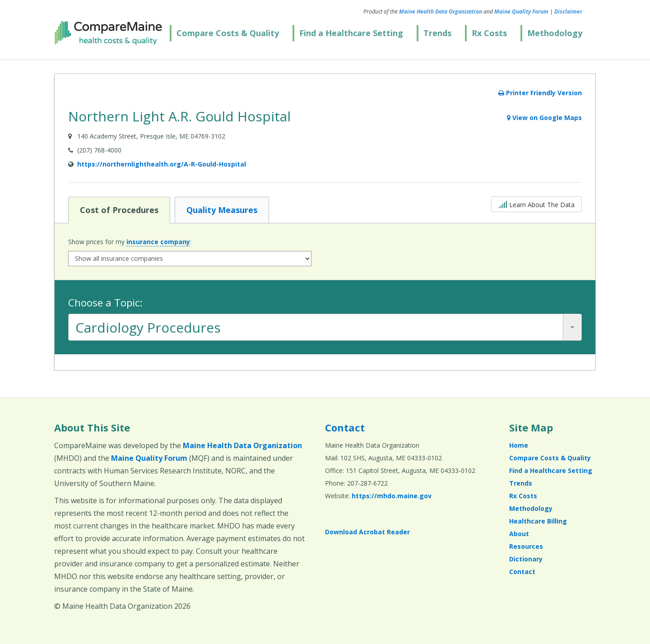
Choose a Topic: (105, 302)
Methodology (555, 33)
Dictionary (526, 559)
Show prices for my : (130, 242)
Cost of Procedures (119, 209)
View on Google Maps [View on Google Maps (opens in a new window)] (544, 118)
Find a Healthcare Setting (351, 33)
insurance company (158, 242)
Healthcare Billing (538, 521)
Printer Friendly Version (540, 93)
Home (519, 445)
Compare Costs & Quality (228, 33)
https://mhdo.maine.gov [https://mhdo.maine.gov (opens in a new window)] (392, 496)
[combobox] (325, 327)
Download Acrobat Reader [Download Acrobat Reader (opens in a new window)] (367, 532)
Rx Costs (489, 33)
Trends (437, 33)
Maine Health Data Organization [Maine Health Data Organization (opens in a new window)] (441, 12)
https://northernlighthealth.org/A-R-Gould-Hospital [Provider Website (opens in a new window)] (162, 164)
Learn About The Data (536, 204)
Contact (345, 427)
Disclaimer (568, 12)
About (519, 534)
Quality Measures (222, 209)
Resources (526, 546)
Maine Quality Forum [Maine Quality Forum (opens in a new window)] (521, 12)
